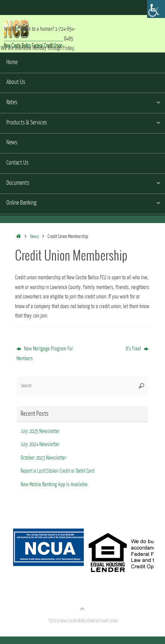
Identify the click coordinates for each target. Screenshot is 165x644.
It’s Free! (137, 349)
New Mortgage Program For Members (45, 354)
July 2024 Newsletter (40, 444)
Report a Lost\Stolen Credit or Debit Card (57, 471)
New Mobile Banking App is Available (54, 484)
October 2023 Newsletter (43, 458)
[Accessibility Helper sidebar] (156, 9)
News (34, 237)
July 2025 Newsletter (40, 431)
